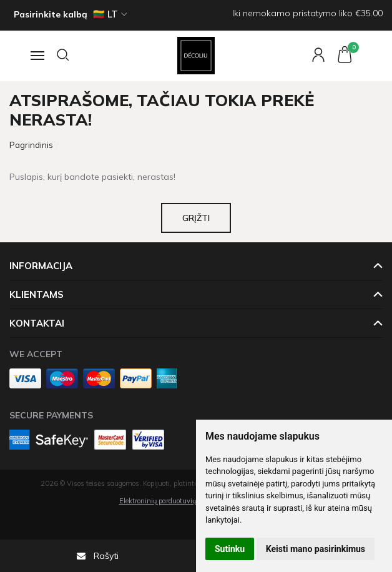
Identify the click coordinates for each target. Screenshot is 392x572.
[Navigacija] (36, 56)
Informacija (41, 266)
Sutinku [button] (230, 549)
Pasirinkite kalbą (51, 14)
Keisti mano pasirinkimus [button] (316, 549)
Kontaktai (37, 323)
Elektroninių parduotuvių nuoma (170, 501)
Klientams (37, 294)
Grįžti (196, 218)
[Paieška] (64, 56)
